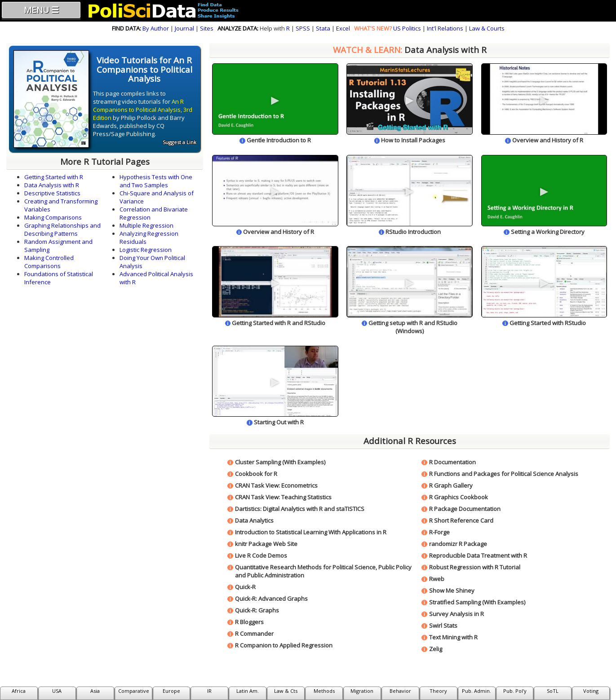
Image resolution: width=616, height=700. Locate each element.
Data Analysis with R (52, 185)
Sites (207, 28)
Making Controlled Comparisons (49, 262)
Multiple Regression (146, 225)
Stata (323, 28)
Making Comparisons (53, 217)
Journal (184, 28)
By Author (156, 28)
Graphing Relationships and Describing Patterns (62, 229)
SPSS (303, 28)
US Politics (407, 28)
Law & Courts (487, 28)
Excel (343, 28)
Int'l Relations (445, 28)
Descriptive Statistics (52, 193)
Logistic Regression (146, 250)
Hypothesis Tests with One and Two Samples (156, 181)
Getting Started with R (54, 177)
